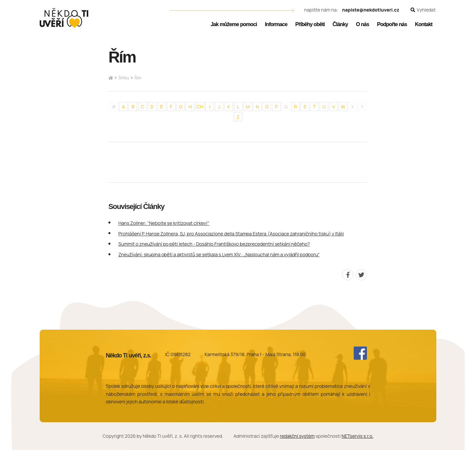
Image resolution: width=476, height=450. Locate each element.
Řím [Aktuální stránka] (138, 78)
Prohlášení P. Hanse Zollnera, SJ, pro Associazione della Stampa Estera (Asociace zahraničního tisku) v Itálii (231, 234)
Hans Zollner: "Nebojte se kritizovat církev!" (164, 223)
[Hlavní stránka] (111, 78)
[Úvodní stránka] (64, 18)
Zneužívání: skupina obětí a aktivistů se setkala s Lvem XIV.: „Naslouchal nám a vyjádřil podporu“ (219, 254)
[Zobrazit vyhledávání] (423, 10)
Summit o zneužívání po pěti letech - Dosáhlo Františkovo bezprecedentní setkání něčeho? (214, 244)
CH (200, 107)
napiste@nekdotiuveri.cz (371, 10)
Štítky (124, 78)
